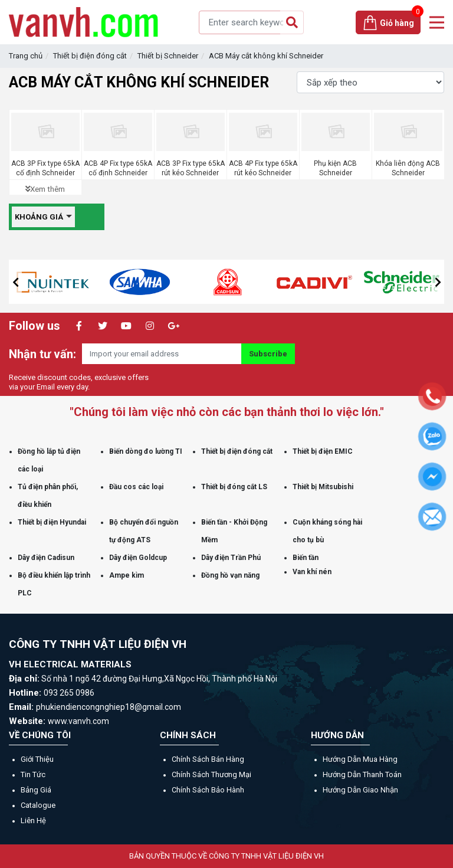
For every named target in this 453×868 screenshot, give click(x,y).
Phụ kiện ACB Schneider (335, 168)
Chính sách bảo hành (208, 790)
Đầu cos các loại (136, 487)
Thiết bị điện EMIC (323, 451)
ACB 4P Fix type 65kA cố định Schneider (118, 168)
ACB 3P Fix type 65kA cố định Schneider (45, 168)
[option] (101, 282)
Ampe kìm (127, 575)
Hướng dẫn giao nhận (360, 790)
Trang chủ (26, 56)
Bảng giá (36, 790)
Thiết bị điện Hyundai (52, 522)
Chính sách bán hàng (208, 759)
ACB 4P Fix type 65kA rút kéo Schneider (263, 168)
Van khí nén (312, 572)
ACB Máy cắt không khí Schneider (266, 56)
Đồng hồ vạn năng (230, 575)
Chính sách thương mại (211, 774)
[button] (15, 282)
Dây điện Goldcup (138, 558)
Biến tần (306, 558)
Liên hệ (33, 820)
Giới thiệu (37, 759)
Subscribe (268, 354)
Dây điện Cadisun (46, 558)
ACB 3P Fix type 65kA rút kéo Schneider (191, 168)
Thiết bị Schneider (168, 56)
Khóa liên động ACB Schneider (408, 168)
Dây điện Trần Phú (231, 558)
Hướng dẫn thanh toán (362, 774)
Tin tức (33, 774)
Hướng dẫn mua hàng (360, 759)
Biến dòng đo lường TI (146, 451)
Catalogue (38, 805)
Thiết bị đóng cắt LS (234, 487)
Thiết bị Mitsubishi (323, 487)
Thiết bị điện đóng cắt (90, 56)
